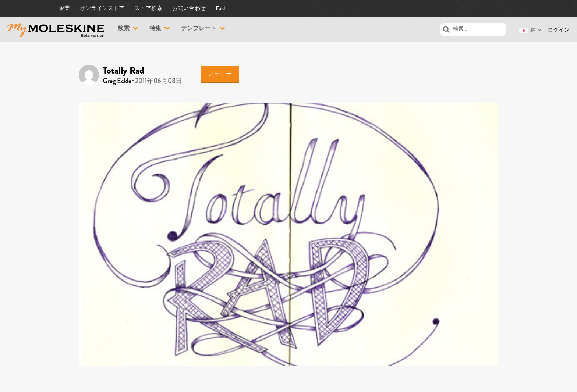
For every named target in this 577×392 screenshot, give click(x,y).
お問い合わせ (189, 8)
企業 (64, 8)
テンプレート (199, 29)
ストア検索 (148, 8)
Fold (220, 8)
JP (527, 30)
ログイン (559, 30)
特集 (155, 29)
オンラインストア (102, 8)
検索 (124, 29)
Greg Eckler (118, 81)
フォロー (220, 74)
